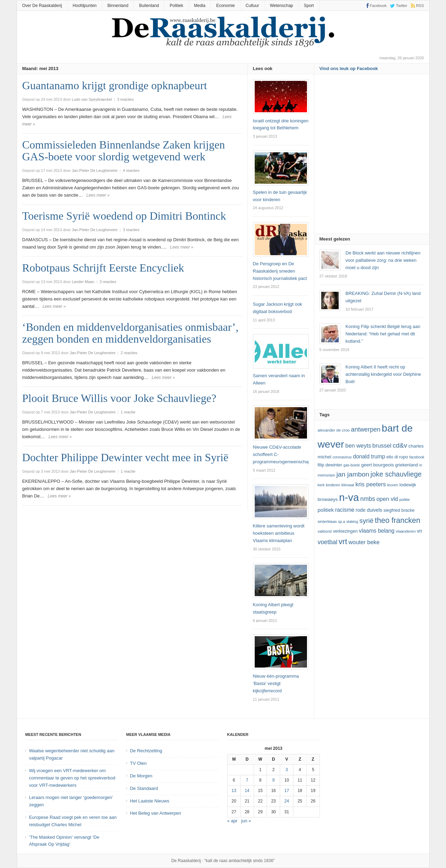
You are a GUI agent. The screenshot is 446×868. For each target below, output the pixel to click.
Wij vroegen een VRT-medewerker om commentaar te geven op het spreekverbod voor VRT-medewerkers (72, 778)
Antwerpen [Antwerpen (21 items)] (366, 429)
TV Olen (138, 763)
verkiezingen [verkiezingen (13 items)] (345, 531)
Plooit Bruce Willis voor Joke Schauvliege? (119, 398)
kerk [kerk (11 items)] (321, 485)
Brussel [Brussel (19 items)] (382, 446)
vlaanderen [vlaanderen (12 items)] (406, 531)
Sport (309, 6)
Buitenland (149, 6)
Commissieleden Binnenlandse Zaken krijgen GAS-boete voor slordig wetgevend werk (124, 151)
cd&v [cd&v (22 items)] (400, 445)
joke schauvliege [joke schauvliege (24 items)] (396, 474)
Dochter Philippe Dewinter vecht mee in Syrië (125, 457)
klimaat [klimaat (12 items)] (348, 485)
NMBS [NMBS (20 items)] (368, 499)
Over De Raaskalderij (42, 6)
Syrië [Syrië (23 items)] (366, 521)
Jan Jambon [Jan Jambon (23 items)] (353, 474)
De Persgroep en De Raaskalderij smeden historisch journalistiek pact (280, 271)
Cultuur (252, 6)
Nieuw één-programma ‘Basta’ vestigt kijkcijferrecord (276, 683)
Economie (225, 6)
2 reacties (129, 353)
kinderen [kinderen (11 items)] (333, 485)
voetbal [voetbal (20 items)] (328, 542)
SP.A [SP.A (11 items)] (341, 521)
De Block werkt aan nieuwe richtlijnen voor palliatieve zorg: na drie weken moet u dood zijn (383, 260)
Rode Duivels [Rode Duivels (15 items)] (369, 510)
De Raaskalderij (186, 861)
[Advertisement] (372, 156)
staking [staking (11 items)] (352, 521)
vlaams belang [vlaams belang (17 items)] (377, 531)
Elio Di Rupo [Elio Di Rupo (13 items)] (397, 457)
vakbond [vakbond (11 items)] (325, 531)
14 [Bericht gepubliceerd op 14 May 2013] (247, 791)
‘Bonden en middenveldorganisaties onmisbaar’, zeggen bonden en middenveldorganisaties (130, 333)
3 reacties (125, 99)
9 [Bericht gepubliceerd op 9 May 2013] (274, 780)
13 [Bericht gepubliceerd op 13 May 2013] (234, 791)
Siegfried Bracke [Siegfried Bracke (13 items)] (399, 510)
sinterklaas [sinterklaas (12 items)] (327, 521)
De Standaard (144, 788)
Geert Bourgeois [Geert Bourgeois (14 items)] (378, 465)
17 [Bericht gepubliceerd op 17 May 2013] (287, 791)
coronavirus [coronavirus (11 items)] (342, 457)
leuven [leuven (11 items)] (393, 485)
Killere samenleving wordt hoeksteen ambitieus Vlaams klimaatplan (279, 533)
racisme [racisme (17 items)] (345, 510)
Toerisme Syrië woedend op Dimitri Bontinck (124, 216)
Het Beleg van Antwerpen (156, 813)
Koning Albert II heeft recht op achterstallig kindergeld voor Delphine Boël (383, 374)
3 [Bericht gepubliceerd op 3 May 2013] (287, 770)
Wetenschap (282, 6)
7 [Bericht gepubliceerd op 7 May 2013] (247, 780)
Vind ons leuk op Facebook (349, 68)
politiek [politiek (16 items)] (326, 510)
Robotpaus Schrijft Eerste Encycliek (103, 268)
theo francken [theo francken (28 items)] (398, 520)
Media (200, 6)
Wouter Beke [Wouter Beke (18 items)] (364, 542)
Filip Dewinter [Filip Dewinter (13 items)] (330, 465)
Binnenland (118, 6)
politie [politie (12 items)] (405, 500)
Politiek (176, 6)
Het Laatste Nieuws (150, 801)
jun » (246, 821)
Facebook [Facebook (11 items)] (417, 457)
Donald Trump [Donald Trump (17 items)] (369, 456)
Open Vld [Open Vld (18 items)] (387, 499)
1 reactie (128, 412)
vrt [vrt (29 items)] (343, 542)
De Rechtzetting (146, 751)
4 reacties (131, 170)
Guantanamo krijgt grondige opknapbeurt (115, 85)
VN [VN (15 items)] (419, 531)
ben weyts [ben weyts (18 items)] (358, 446)
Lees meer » (98, 195)
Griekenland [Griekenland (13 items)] (406, 465)
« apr (232, 821)
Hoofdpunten (85, 6)
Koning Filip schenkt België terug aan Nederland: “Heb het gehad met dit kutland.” (383, 334)
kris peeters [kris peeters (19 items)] (371, 484)
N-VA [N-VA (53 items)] (349, 497)
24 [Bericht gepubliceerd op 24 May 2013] (287, 801)
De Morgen (141, 776)
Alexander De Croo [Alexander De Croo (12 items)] (334, 430)
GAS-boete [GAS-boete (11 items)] (351, 465)
